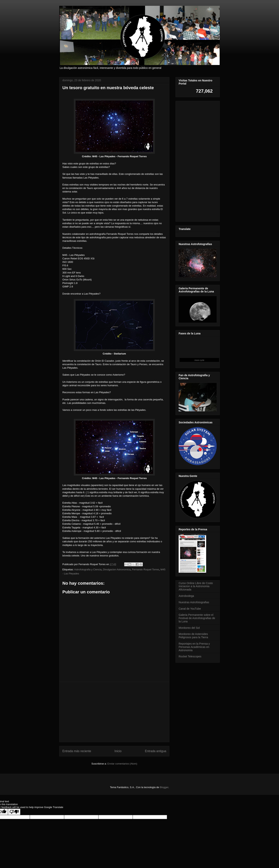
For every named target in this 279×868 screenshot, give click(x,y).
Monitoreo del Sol (189, 628)
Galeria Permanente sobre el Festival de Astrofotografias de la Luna (197, 618)
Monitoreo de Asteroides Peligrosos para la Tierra (193, 636)
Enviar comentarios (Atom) (122, 764)
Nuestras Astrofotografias (194, 602)
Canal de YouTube (190, 609)
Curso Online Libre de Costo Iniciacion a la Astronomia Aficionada (196, 586)
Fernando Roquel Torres (146, 569)
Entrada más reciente (77, 751)
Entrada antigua (156, 751)
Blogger (164, 787)
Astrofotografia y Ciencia (88, 569)
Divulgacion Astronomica (117, 569)
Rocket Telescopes (190, 656)
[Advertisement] (114, 712)
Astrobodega (186, 596)
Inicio (118, 751)
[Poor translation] (14, 812)
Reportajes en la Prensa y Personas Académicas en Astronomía (194, 647)
